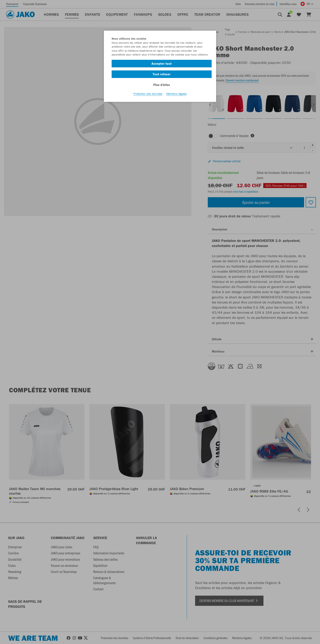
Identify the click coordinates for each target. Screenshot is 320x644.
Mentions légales (177, 94)
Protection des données (148, 94)
